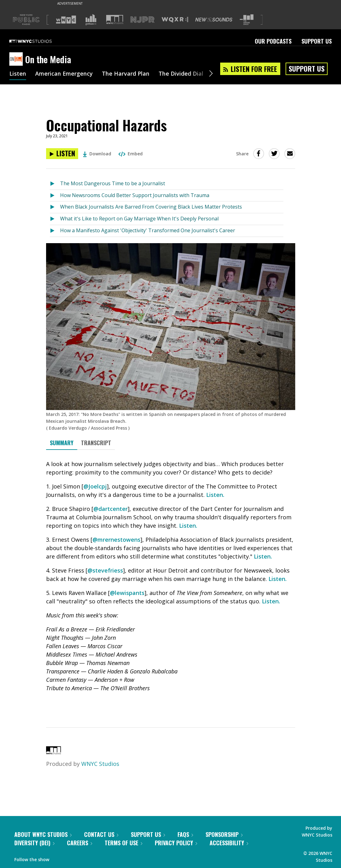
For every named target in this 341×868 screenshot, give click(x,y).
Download (97, 154)
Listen (18, 74)
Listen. (215, 495)
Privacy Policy (176, 843)
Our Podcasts (273, 41)
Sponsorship (224, 834)
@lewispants (127, 593)
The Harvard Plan (126, 74)
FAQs (185, 834)
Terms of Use (123, 843)
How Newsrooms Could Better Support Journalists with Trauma (135, 195)
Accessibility (229, 843)
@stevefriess (105, 570)
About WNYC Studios (43, 834)
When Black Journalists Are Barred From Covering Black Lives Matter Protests (151, 207)
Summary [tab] (62, 443)
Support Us (317, 41)
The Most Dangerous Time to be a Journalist (113, 183)
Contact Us (101, 834)
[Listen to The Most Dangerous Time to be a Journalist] (55, 184)
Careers (80, 843)
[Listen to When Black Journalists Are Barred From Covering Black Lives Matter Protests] (55, 207)
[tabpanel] (171, 583)
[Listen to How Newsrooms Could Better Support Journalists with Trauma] (55, 196)
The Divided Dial (181, 74)
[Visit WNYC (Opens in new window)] (66, 20)
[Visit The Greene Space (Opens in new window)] (247, 20)
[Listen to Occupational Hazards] (62, 154)
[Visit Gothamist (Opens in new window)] (91, 20)
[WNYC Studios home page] (38, 41)
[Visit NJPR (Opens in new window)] (142, 20)
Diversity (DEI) (34, 843)
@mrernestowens (116, 540)
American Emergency (64, 74)
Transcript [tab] (96, 443)
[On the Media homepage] (17, 59)
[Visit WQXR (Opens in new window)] (175, 20)
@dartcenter (111, 509)
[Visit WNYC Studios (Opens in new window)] (115, 19)
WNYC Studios (100, 764)
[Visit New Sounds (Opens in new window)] (214, 20)
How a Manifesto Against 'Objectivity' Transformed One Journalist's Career (148, 230)
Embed (130, 154)
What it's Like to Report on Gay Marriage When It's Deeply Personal (139, 219)
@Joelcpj (95, 486)
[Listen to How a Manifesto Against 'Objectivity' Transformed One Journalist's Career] (55, 231)
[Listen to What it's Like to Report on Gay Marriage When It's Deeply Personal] (55, 219)
